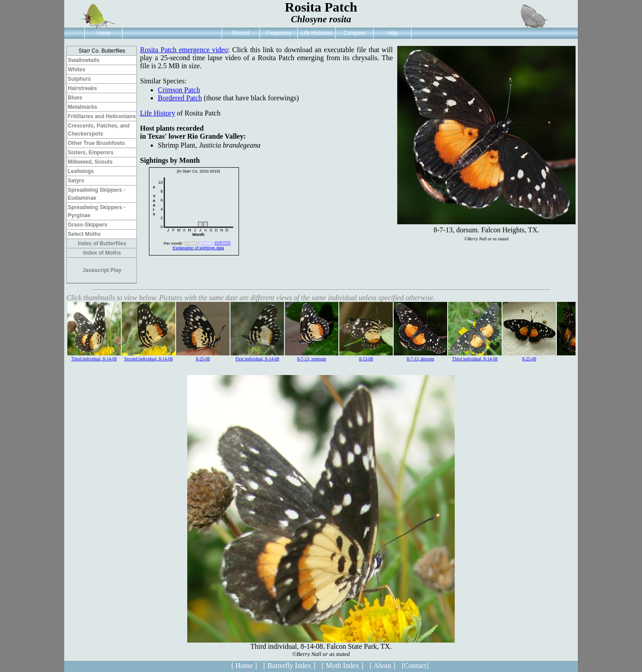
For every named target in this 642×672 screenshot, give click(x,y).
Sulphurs (79, 79)
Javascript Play (102, 270)
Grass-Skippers (88, 225)
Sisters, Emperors (91, 153)
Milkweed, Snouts (90, 162)
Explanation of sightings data (198, 248)
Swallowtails (84, 60)
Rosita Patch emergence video (184, 50)
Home (103, 33)
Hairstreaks (82, 88)
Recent (241, 33)
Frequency (279, 33)
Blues (75, 98)
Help (393, 33)
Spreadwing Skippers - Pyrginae (97, 211)
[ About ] (383, 666)
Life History (158, 113)
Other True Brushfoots (96, 143)
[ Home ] (244, 666)
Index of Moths (102, 253)
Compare (354, 33)
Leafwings (81, 171)
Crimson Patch (179, 90)
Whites (76, 70)
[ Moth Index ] (342, 666)
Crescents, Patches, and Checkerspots (99, 130)
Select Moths (84, 234)
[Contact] (415, 666)
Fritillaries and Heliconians (102, 116)
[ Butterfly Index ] (289, 666)
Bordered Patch (180, 98)
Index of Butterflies (102, 243)
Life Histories (316, 33)
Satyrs (76, 181)
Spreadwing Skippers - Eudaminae (97, 194)
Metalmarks (82, 107)
